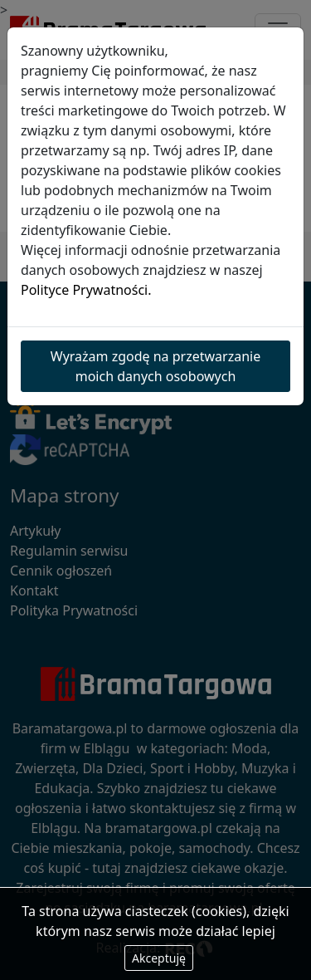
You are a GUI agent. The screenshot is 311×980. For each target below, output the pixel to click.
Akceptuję (159, 958)
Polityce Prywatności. (86, 290)
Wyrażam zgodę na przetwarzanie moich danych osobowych (155, 366)
